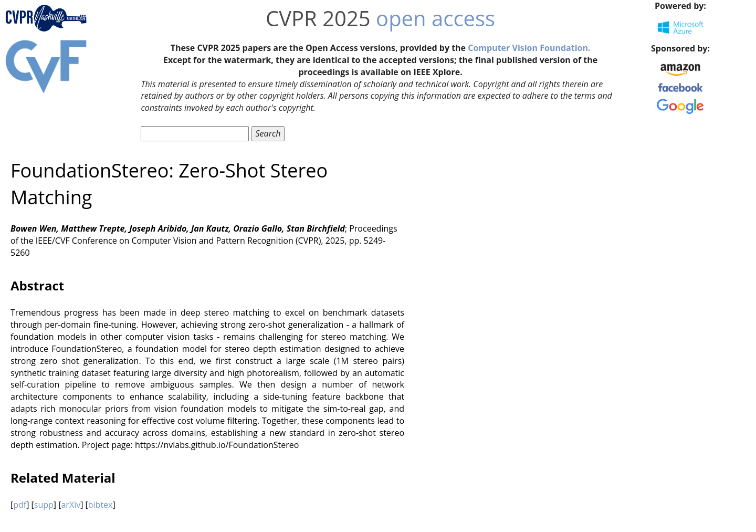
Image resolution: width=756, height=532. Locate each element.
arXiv (71, 505)
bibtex (101, 505)
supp (44, 505)
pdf (20, 505)
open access (435, 18)
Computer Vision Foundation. (529, 48)
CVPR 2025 (318, 18)
